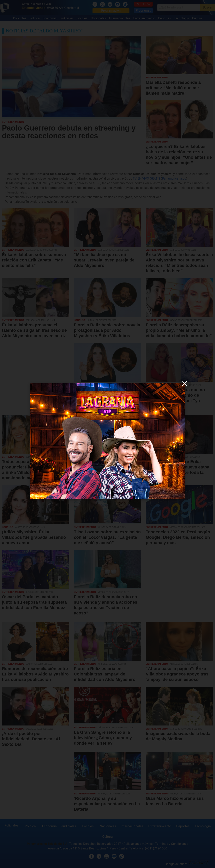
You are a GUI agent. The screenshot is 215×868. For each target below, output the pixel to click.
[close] (185, 384)
